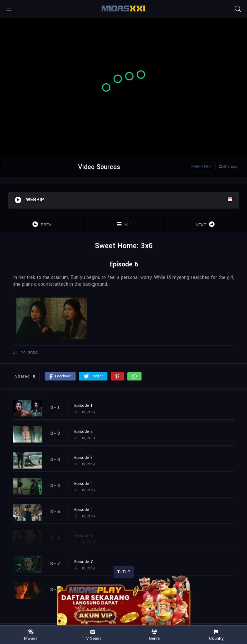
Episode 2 (83, 432)
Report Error (202, 166)
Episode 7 (83, 562)
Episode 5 (83, 510)
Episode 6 (84, 536)
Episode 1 (83, 406)
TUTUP (124, 572)
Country (216, 635)
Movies (31, 635)
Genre (154, 635)
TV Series (93, 635)
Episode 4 (84, 484)
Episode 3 (83, 458)
